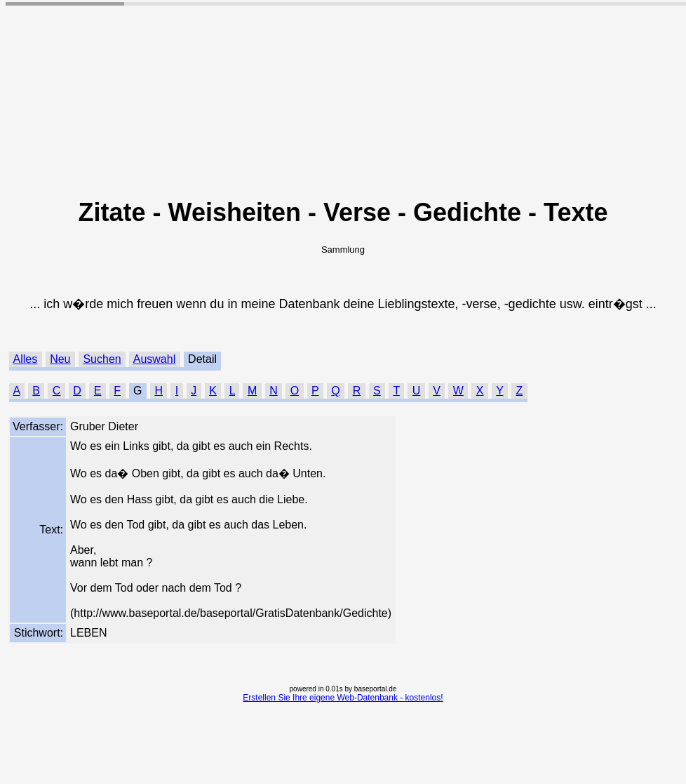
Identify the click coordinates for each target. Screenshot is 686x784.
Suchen (102, 359)
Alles (26, 359)
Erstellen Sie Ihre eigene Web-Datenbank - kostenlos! (343, 698)
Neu (60, 359)
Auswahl (154, 359)
